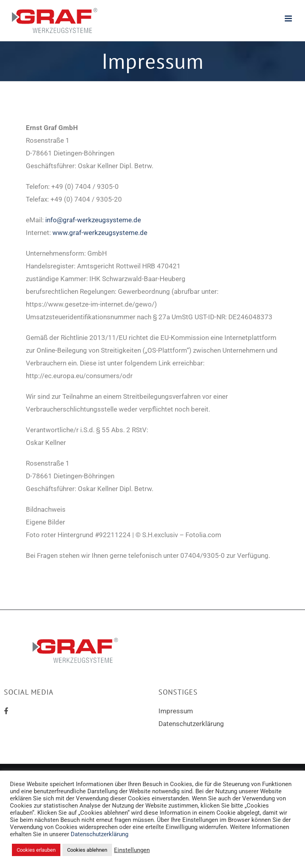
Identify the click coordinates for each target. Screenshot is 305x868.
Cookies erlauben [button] (36, 850)
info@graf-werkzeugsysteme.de (93, 220)
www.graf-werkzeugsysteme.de (100, 233)
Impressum (176, 711)
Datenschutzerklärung (191, 724)
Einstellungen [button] (132, 850)
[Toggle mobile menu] (289, 18)
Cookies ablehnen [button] (87, 850)
